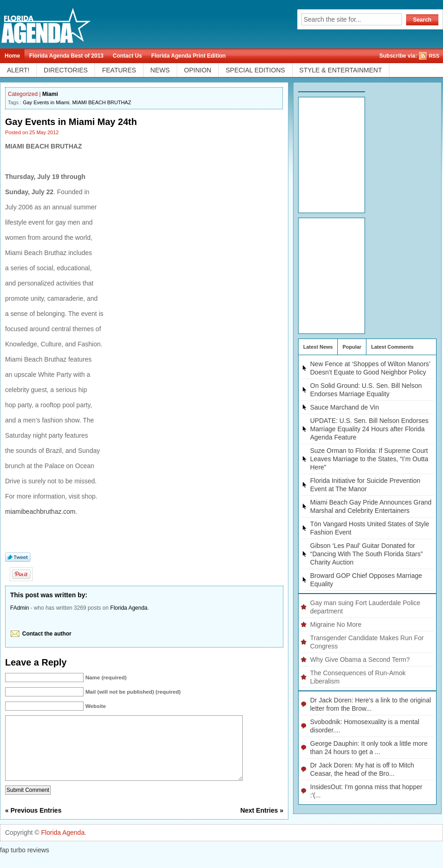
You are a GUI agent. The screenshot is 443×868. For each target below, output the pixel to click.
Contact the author (47, 634)
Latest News (318, 347)
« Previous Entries (33, 824)
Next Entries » (262, 824)
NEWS (160, 70)
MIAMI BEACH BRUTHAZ (102, 102)
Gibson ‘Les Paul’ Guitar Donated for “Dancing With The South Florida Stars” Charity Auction (366, 554)
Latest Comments (392, 347)
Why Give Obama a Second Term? (360, 660)
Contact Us (127, 56)
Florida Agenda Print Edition (189, 56)
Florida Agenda (129, 608)
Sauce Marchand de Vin (344, 407)
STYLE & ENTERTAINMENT (341, 70)
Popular (352, 347)
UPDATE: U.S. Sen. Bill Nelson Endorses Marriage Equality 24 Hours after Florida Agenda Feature (369, 429)
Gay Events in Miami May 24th (71, 122)
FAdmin (20, 608)
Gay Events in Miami (46, 102)
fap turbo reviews (25, 864)
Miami (50, 94)
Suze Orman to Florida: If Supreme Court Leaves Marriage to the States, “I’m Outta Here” (369, 459)
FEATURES (119, 70)
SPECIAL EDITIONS (255, 70)
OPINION (198, 70)
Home (12, 56)
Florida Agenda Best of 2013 (66, 56)
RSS (434, 56)
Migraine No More (336, 624)
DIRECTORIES (66, 70)
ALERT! (18, 70)
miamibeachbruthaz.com (40, 511)
